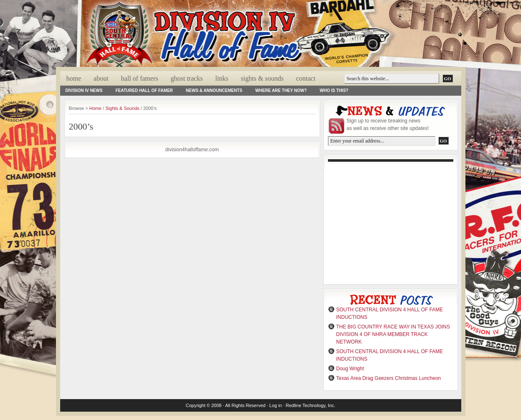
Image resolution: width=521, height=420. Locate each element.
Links (222, 78)
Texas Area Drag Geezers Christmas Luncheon (389, 378)
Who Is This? (334, 90)
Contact (306, 78)
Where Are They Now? (281, 90)
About (101, 78)
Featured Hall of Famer (144, 90)
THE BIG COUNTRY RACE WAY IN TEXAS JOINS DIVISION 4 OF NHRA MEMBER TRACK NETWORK (393, 334)
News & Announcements (214, 90)
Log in (276, 405)
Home (74, 78)
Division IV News (84, 90)
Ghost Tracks (187, 78)
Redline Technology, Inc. (311, 405)
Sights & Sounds (262, 78)
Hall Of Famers (140, 78)
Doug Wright (350, 369)
